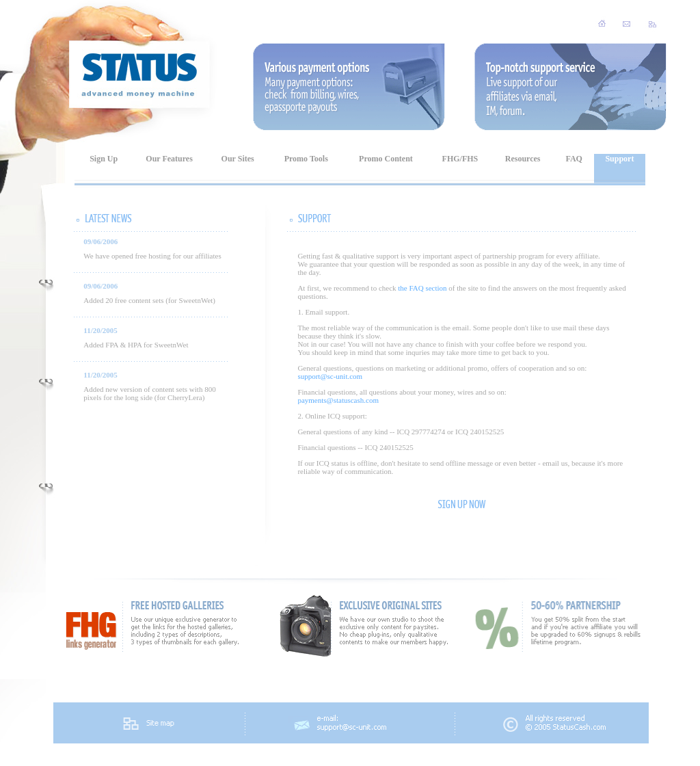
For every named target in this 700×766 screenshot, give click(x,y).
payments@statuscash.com (338, 400)
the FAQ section (422, 288)
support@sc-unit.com (330, 376)
